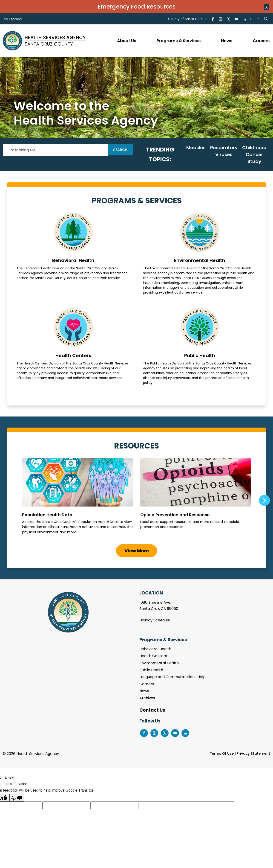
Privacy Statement (253, 753)
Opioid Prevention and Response (196, 498)
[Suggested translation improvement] (66, 805)
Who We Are (136, 97)
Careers (147, 684)
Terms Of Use (222, 753)
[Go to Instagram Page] (220, 19)
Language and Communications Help (172, 677)
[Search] (56, 150)
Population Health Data (78, 498)
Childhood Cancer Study (254, 154)
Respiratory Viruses (224, 151)
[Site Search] (266, 19)
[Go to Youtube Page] (236, 19)
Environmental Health (200, 254)
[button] (267, 7)
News (144, 691)
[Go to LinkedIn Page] (244, 19)
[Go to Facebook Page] (213, 19)
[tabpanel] (136, 97)
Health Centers (73, 347)
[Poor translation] (17, 798)
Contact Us (152, 710)
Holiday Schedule (155, 620)
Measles (196, 148)
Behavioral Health (73, 254)
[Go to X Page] (228, 19)
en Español (13, 19)
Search (120, 150)
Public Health (200, 347)
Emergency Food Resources (137, 7)
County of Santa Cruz (185, 19)
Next (264, 500)
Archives (147, 698)
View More (137, 551)
